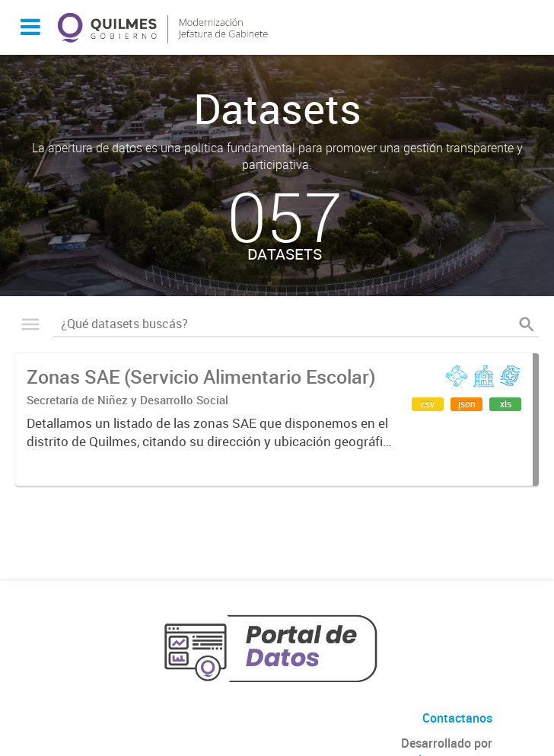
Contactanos (457, 718)
